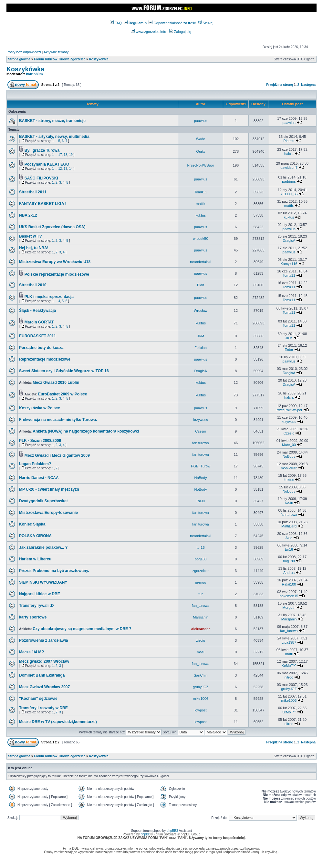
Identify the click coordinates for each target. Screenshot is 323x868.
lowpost (200, 710)
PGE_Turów (201, 466)
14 (71, 169)
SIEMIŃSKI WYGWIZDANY (43, 582)
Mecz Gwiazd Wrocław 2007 (44, 687)
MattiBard (289, 526)
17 (60, 155)
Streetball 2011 (33, 192)
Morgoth (289, 608)
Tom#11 (200, 192)
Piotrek (289, 141)
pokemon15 (289, 596)
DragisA (289, 240)
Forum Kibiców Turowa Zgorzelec (60, 59)
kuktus (201, 215)
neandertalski (200, 262)
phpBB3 (172, 831)
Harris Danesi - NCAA (39, 478)
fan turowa (200, 443)
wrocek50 (200, 239)
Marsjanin (201, 617)
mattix (200, 204)
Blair (201, 285)
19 (71, 155)
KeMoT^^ (289, 666)
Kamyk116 (289, 264)
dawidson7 (289, 168)
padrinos (289, 181)
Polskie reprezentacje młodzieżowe (57, 274)
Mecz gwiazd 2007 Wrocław (44, 661)
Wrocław (201, 311)
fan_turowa (201, 606)
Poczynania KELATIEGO (47, 164)
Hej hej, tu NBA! (34, 248)
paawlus (201, 121)
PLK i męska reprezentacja (49, 297)
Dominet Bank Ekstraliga (42, 675)
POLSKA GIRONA (35, 536)
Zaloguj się (180, 32)
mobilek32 (289, 468)
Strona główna (19, 59)
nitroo (289, 677)
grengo (201, 582)
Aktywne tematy (56, 52)
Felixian (201, 348)
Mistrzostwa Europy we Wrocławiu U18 (55, 262)
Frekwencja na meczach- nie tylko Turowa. (58, 420)
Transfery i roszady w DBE (43, 708)
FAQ (116, 23)
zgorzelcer (201, 571)
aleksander (200, 629)
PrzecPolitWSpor (200, 165)
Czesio (201, 431)
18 (65, 155)
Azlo (289, 538)
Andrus (289, 573)
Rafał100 (289, 584)
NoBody (289, 456)
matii (200, 652)
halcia (289, 154)
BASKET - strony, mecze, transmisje (52, 121)
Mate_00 (289, 445)
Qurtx (201, 151)
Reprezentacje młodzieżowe (45, 359)
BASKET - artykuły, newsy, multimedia (54, 137)
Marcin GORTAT (39, 322)
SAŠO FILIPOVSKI (41, 178)
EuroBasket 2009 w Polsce (63, 394)
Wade (201, 139)
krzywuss (200, 420)
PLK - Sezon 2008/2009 (40, 441)
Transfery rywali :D (36, 606)
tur (201, 594)
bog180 (201, 559)
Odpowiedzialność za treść (172, 23)
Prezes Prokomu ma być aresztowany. (54, 571)
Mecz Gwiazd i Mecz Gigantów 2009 (57, 455)
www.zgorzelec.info (148, 32)
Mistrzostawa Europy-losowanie (48, 513)
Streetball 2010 (33, 285)
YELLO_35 (289, 194)
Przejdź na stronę (280, 85)
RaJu (201, 501)
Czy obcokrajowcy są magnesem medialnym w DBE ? (82, 629)
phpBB (145, 834)
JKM (201, 336)
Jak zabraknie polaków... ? (43, 547)
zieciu (201, 640)
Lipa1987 (289, 642)
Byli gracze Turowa (42, 150)
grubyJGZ (201, 687)
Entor (289, 350)
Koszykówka (99, 59)
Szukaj (205, 23)
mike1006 (201, 699)
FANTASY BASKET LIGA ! (43, 204)
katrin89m (35, 74)
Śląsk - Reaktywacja (37, 311)
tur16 (200, 547)
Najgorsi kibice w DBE (40, 594)
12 (60, 169)
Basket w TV (31, 236)
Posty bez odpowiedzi (24, 52)
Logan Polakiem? (35, 464)
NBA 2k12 (28, 215)
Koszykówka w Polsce (40, 408)
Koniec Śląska (32, 524)
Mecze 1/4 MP (31, 652)
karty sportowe (33, 617)
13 (65, 169)
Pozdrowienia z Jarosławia (43, 640)
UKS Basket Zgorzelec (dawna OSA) (52, 227)
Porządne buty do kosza (41, 348)
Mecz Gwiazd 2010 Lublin (56, 383)
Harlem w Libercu (35, 559)
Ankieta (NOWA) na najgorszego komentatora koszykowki (86, 431)
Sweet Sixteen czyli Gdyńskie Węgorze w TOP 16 (64, 371)
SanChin (201, 675)
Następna (308, 85)
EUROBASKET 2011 (37, 336)
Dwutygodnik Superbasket (43, 501)
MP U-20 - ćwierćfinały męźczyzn (49, 489)
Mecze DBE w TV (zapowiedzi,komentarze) (58, 722)
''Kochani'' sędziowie (38, 699)
